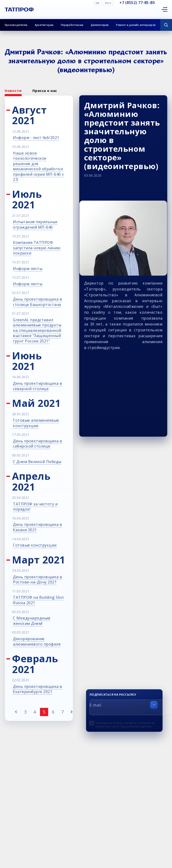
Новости (13, 91)
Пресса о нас (45, 91)
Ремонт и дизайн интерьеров (136, 25)
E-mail (95, 705)
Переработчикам (72, 25)
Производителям (16, 25)
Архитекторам (44, 25)
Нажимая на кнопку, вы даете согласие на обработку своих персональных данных (125, 725)
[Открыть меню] (164, 9)
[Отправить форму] (154, 705)
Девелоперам (100, 25)
